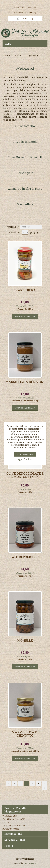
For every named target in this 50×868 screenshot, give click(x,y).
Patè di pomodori (25, 557)
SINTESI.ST (30, 859)
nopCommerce (30, 863)
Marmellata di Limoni (25, 382)
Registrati (19, 8)
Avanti (44, 783)
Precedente (8, 783)
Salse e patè (25, 173)
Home (7, 55)
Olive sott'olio (25, 126)
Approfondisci (25, 459)
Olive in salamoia (25, 142)
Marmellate (25, 205)
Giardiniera (25, 290)
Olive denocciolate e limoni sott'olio (25, 475)
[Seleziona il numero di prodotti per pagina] (25, 232)
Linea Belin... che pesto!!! (25, 158)
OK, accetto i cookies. (25, 454)
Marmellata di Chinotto (25, 734)
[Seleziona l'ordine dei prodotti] (31, 227)
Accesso (32, 8)
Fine (44, 788)
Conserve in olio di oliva (25, 189)
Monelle (25, 641)
